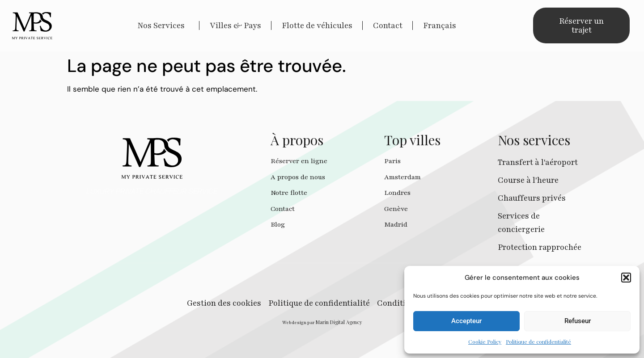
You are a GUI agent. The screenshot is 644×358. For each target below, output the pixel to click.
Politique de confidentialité (538, 341)
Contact (388, 25)
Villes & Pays (235, 25)
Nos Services (163, 25)
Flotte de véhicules (317, 25)
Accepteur (466, 321)
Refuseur (578, 321)
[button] (626, 278)
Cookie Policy (485, 341)
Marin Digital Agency (339, 322)
